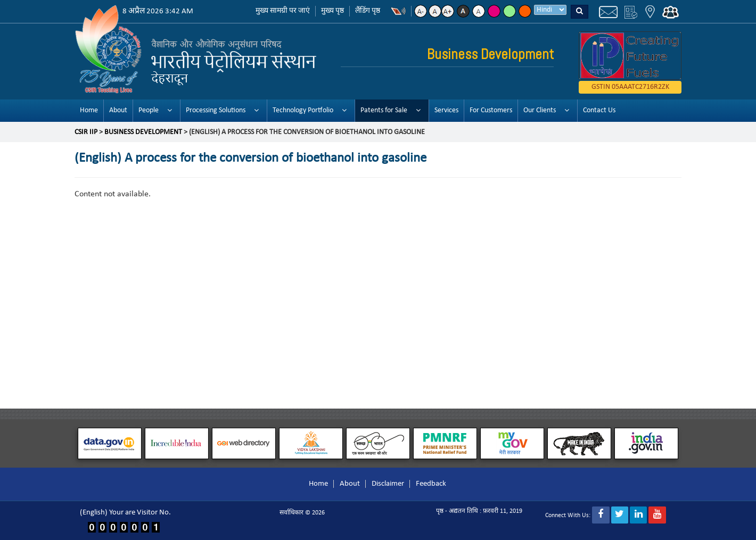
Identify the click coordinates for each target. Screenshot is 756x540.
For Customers (491, 110)
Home (89, 110)
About (118, 110)
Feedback (431, 484)
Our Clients (540, 110)
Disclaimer (388, 484)
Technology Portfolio (303, 110)
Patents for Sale (384, 110)
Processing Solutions (216, 110)
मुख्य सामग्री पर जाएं (283, 11)
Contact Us (599, 110)
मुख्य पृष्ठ (332, 11)
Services (446, 110)
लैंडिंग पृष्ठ (368, 11)
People (149, 110)
